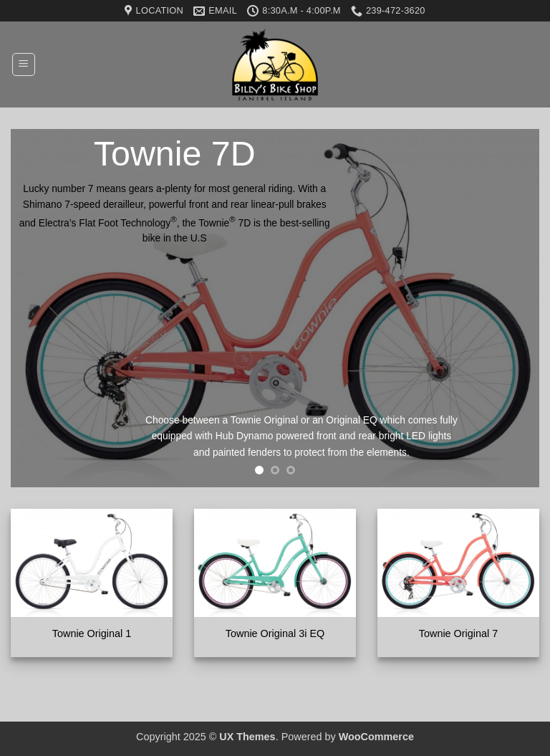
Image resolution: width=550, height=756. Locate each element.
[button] (24, 64)
